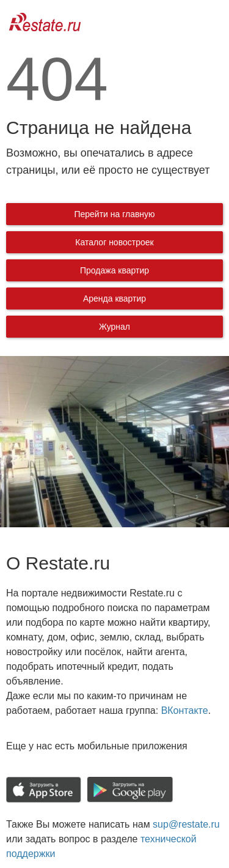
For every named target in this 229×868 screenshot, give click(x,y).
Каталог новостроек (114, 242)
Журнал (114, 327)
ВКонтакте (185, 710)
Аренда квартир (114, 299)
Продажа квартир (114, 270)
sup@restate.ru (186, 824)
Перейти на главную (114, 214)
